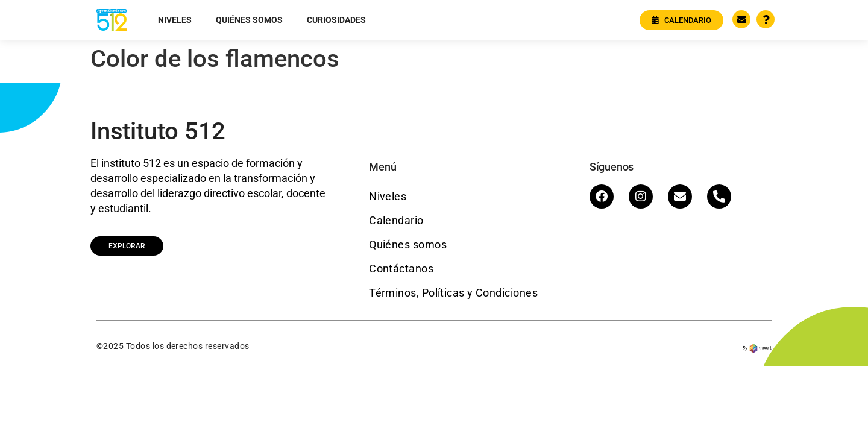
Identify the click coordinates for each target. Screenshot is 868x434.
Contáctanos (401, 269)
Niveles (175, 20)
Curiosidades (336, 20)
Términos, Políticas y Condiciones (453, 293)
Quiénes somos (249, 20)
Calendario (396, 220)
